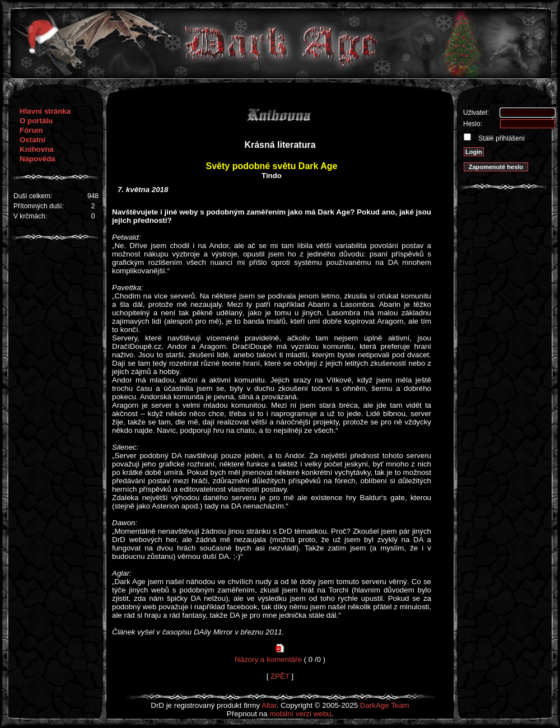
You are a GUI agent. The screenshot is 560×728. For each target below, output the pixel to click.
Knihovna (37, 149)
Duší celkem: (33, 196)
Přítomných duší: (39, 206)
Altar (269, 705)
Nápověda (38, 159)
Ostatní (32, 140)
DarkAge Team (385, 705)
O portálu (36, 121)
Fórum (31, 130)
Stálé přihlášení (501, 138)
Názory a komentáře (268, 659)
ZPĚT (280, 676)
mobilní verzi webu (300, 714)
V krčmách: (30, 216)
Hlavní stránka (45, 111)
